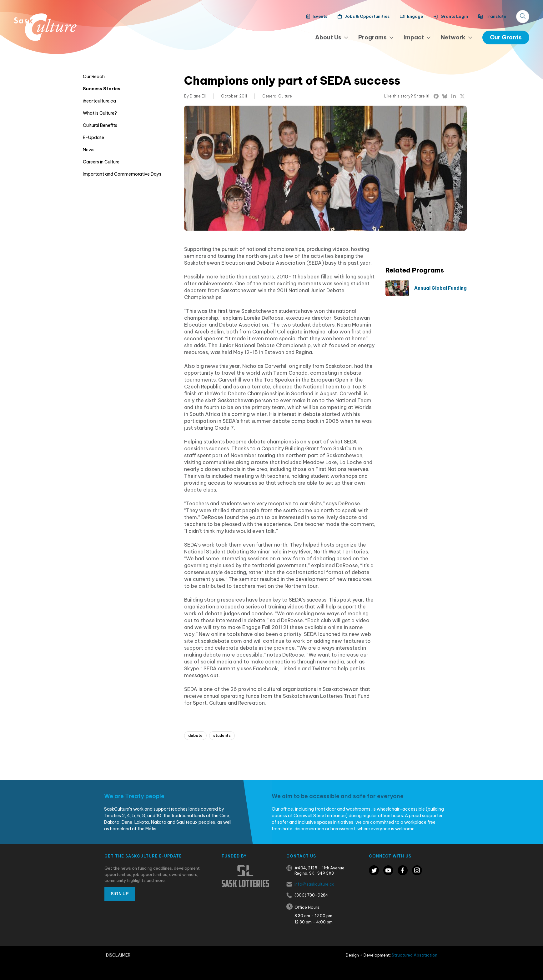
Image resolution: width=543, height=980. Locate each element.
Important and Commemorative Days (122, 174)
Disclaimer (118, 955)
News (89, 150)
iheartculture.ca (99, 101)
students (222, 735)
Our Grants (506, 37)
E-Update (93, 137)
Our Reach (94, 77)
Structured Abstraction (415, 955)
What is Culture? (100, 113)
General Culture (277, 96)
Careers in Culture (101, 162)
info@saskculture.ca (314, 884)
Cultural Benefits (100, 125)
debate (195, 735)
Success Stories (102, 89)
